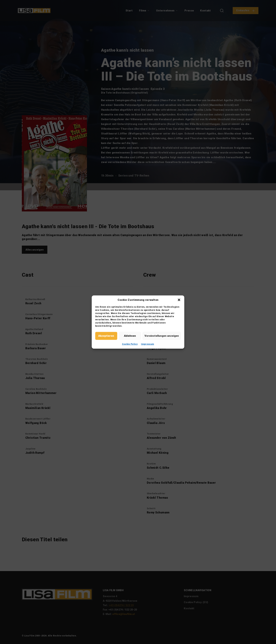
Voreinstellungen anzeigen (162, 336)
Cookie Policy (130, 344)
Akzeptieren (106, 336)
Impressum (148, 344)
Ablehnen (130, 336)
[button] (179, 300)
